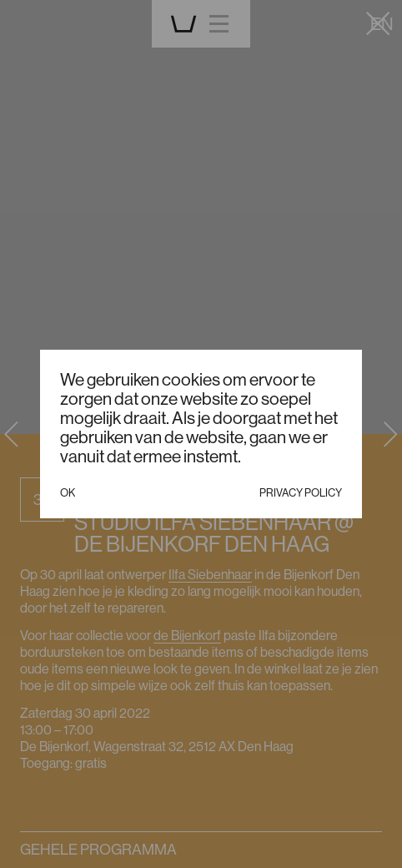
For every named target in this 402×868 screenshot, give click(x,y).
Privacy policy (301, 492)
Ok (68, 492)
